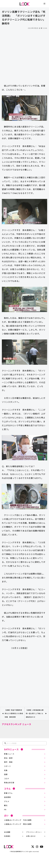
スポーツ (7, 766)
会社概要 (7, 832)
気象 (6, 770)
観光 (6, 805)
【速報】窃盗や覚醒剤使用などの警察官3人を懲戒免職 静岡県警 (14, 713)
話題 (6, 774)
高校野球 (7, 797)
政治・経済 (8, 758)
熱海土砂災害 (9, 783)
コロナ (7, 778)
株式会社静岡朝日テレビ (19, 851)
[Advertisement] (24, 55)
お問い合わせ (31, 836)
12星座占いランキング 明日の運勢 (18, 824)
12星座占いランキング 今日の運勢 (18, 820)
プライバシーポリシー (34, 832)
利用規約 (7, 836)
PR (5, 810)
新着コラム (8, 793)
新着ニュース (9, 754)
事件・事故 (8, 762)
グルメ (7, 801)
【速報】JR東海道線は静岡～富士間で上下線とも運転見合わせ (35, 713)
